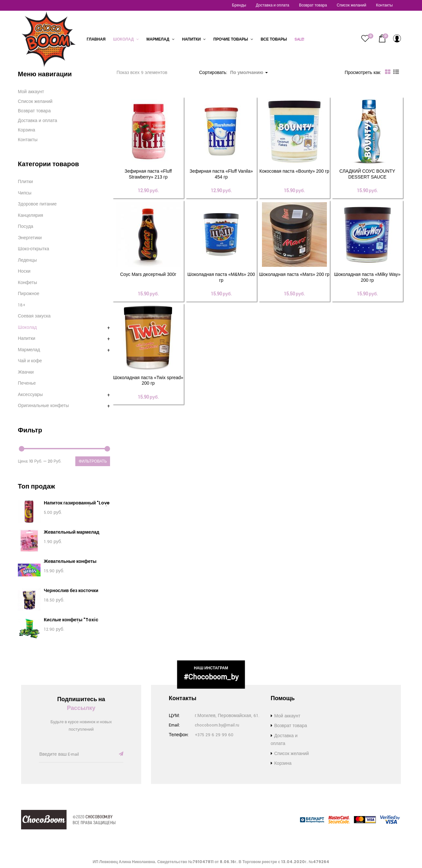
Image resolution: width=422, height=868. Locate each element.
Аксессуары (30, 395)
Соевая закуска (34, 316)
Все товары (274, 39)
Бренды (239, 5)
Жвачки (26, 372)
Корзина (26, 130)
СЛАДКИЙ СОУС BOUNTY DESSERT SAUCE (367, 174)
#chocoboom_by (211, 677)
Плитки (25, 182)
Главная (96, 39)
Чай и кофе (30, 361)
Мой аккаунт (31, 92)
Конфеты (27, 283)
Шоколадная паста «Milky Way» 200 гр (367, 281)
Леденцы (27, 260)
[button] (382, 39)
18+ (22, 305)
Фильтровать (93, 461)
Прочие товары (233, 39)
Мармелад (161, 39)
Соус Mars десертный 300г (148, 278)
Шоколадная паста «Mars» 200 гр (294, 278)
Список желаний (351, 5)
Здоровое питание (37, 204)
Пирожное (29, 294)
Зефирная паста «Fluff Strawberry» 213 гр (148, 174)
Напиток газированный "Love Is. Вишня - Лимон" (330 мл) (77, 506)
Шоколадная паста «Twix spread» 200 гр (148, 388)
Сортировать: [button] (233, 73)
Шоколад (126, 39)
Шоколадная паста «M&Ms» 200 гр (221, 281)
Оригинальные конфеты (43, 406)
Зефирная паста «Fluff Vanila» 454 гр (221, 174)
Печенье (27, 383)
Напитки (194, 39)
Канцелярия (31, 216)
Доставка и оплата (273, 5)
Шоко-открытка (33, 249)
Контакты (384, 5)
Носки (24, 271)
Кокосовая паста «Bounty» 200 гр (294, 171)
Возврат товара (313, 5)
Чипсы (25, 193)
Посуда (25, 227)
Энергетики (30, 238)
